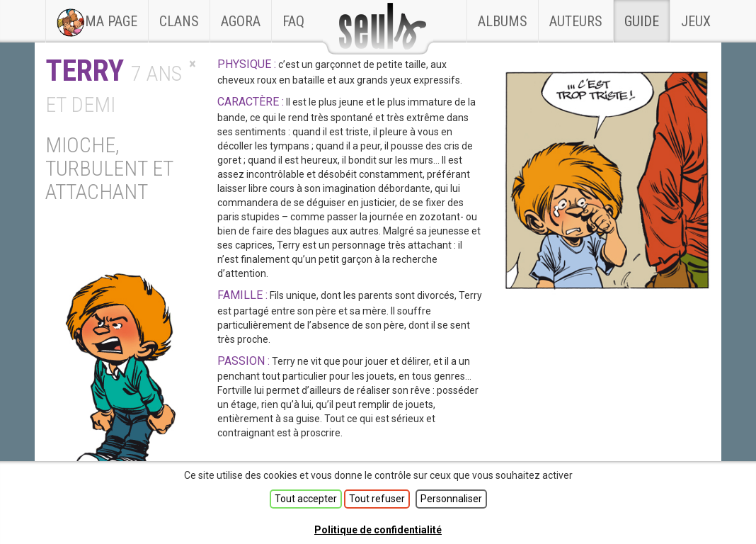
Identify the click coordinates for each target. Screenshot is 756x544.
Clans (184, 15)
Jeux (696, 21)
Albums (503, 21)
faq (293, 21)
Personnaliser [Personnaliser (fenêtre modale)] (451, 499)
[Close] (193, 64)
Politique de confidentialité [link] (378, 530)
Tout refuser (377, 499)
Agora (241, 21)
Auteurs (576, 21)
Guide (642, 21)
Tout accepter (306, 499)
